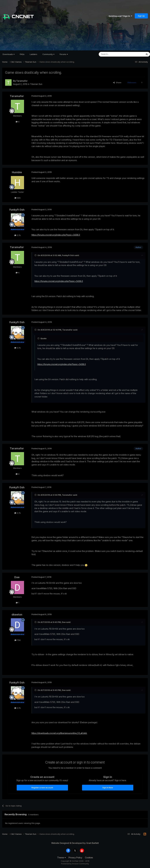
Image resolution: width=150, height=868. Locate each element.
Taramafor (22, 81)
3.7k (18, 235)
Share (117, 83)
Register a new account (42, 788)
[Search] (114, 54)
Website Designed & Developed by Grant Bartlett (75, 843)
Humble (17, 172)
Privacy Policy (75, 858)
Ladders (33, 54)
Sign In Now (108, 788)
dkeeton (17, 615)
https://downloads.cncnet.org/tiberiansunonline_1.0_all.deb (59, 733)
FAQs (22, 54)
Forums (64, 54)
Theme (61, 858)
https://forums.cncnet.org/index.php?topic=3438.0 (56, 235)
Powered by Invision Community (75, 864)
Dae (17, 577)
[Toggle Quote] (36, 255)
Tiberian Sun (36, 84)
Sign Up (141, 16)
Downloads (9, 54)
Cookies (89, 858)
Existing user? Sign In (120, 16)
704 (18, 640)
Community (48, 54)
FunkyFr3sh (17, 210)
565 (18, 198)
